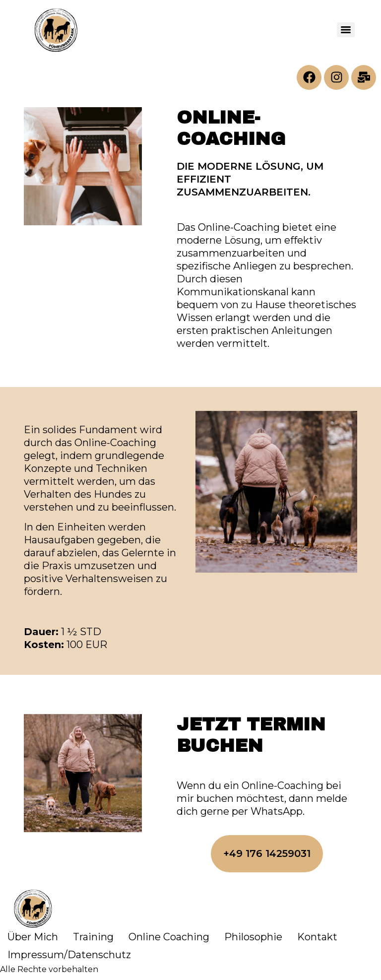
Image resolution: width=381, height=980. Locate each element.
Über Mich (33, 937)
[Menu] (346, 30)
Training (93, 937)
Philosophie (253, 937)
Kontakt (317, 937)
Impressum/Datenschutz (69, 955)
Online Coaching (169, 937)
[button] (267, 854)
